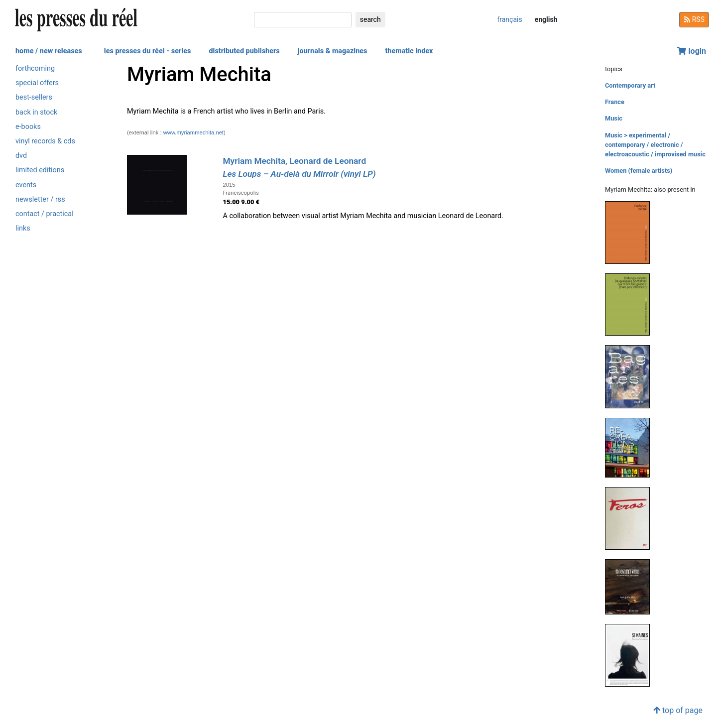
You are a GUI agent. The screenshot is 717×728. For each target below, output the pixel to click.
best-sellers (34, 97)
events (26, 185)
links (23, 228)
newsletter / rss (40, 199)
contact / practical (45, 214)
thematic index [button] (409, 51)
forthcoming (35, 68)
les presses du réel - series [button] (148, 51)
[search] (303, 20)
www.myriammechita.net (193, 132)
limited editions (40, 170)
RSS (694, 19)
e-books (28, 127)
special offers (37, 83)
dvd (21, 156)
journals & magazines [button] (333, 51)
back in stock (36, 112)
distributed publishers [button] (244, 51)
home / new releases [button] (49, 51)
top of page (678, 710)
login (692, 51)
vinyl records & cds (45, 141)
